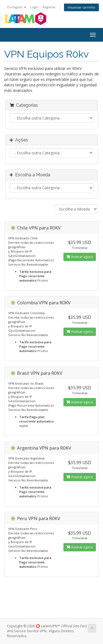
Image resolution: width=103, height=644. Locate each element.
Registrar (49, 7)
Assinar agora (80, 257)
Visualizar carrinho (81, 7)
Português (17, 7)
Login (34, 7)
